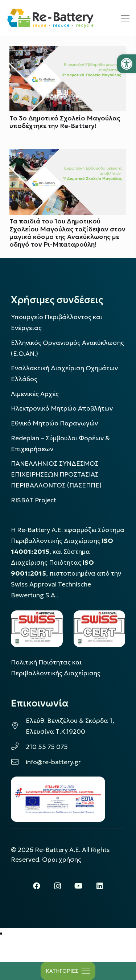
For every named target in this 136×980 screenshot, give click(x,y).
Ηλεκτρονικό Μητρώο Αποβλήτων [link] (62, 408)
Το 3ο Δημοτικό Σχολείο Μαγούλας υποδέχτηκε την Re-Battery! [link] (65, 122)
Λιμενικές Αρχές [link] (35, 394)
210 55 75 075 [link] (47, 747)
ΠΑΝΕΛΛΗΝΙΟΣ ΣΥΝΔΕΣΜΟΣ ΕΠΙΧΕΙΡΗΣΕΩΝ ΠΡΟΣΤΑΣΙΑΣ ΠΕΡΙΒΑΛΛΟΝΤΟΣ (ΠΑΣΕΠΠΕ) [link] (56, 474)
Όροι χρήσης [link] (62, 860)
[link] (127, 64)
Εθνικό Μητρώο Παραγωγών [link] (54, 423)
